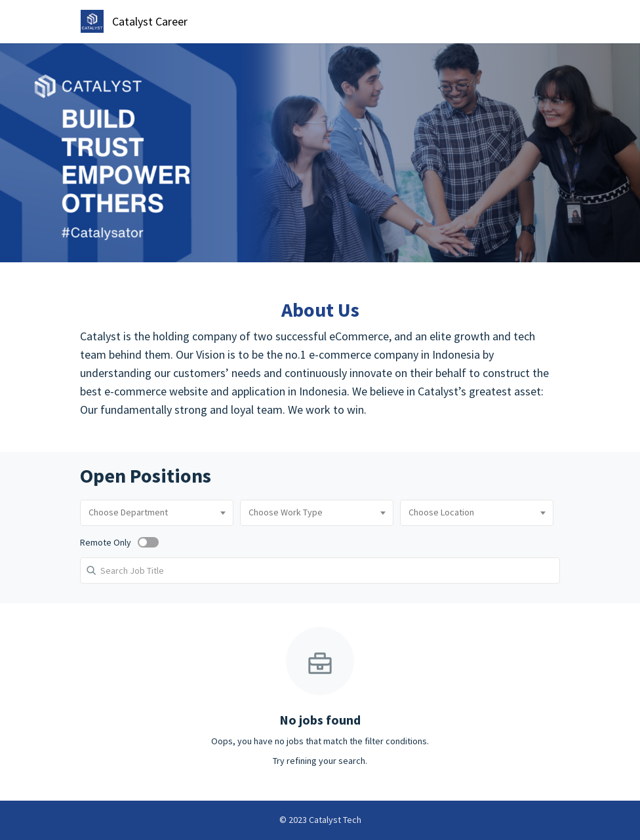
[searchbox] (157, 513)
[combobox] (157, 513)
